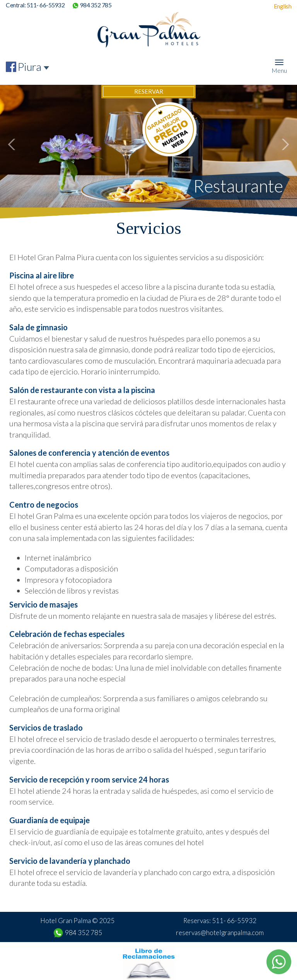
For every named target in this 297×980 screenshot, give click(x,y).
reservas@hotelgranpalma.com (220, 933)
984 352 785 (96, 5)
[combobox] (34, 67)
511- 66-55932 (46, 5)
